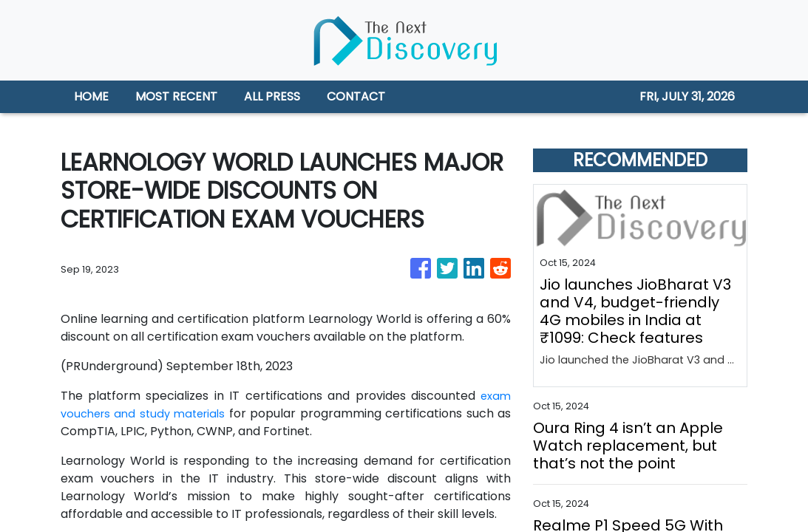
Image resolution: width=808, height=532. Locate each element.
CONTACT (356, 96)
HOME (91, 96)
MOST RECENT (176, 96)
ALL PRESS (272, 96)
